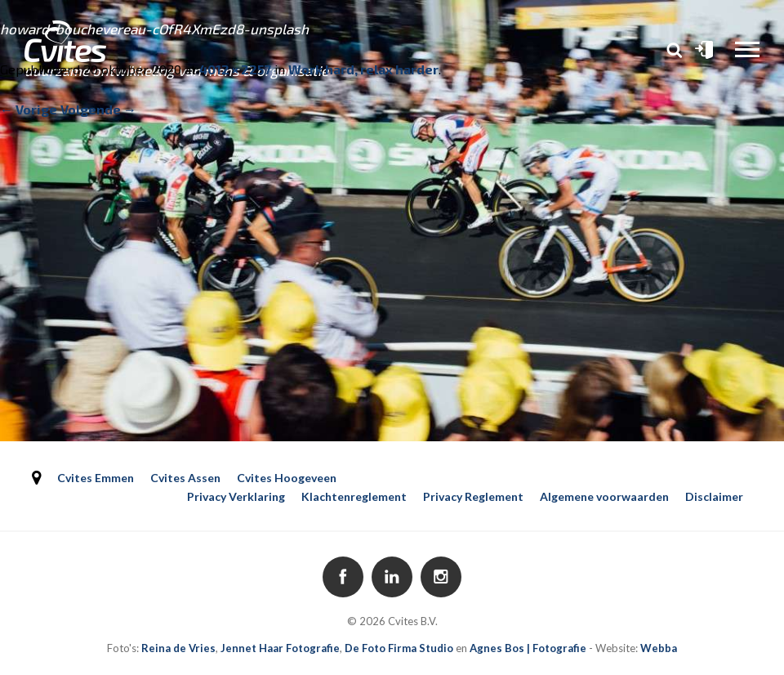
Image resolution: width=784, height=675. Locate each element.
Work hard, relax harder (363, 69)
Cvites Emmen (96, 478)
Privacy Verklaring (236, 496)
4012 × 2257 (235, 69)
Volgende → (98, 109)
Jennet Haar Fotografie (280, 648)
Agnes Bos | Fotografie (528, 648)
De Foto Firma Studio (399, 648)
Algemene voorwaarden (604, 496)
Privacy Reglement (473, 496)
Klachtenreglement (354, 496)
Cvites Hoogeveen (287, 478)
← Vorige (29, 109)
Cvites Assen (185, 478)
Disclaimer (714, 496)
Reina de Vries (178, 648)
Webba (659, 648)
